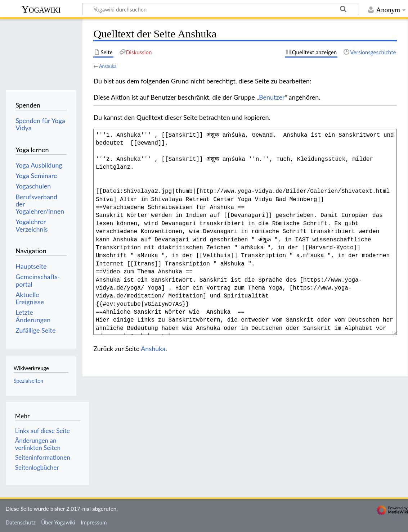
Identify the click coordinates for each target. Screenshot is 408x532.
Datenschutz (21, 522)
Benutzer (272, 97)
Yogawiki (41, 9)
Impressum (94, 522)
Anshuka (108, 66)
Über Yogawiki (58, 522)
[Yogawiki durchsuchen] (221, 9)
